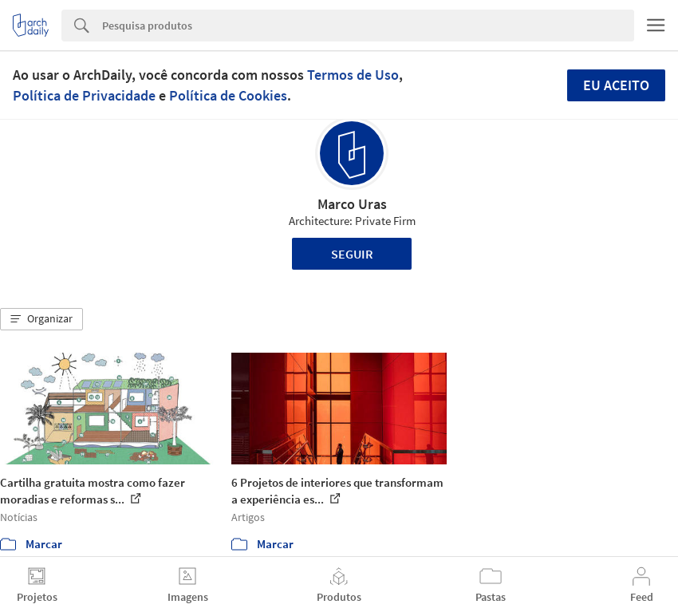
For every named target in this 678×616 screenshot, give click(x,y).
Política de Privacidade (84, 95)
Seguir (352, 254)
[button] (41, 319)
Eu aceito (616, 85)
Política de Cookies (228, 95)
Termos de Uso (353, 75)
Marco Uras (352, 204)
